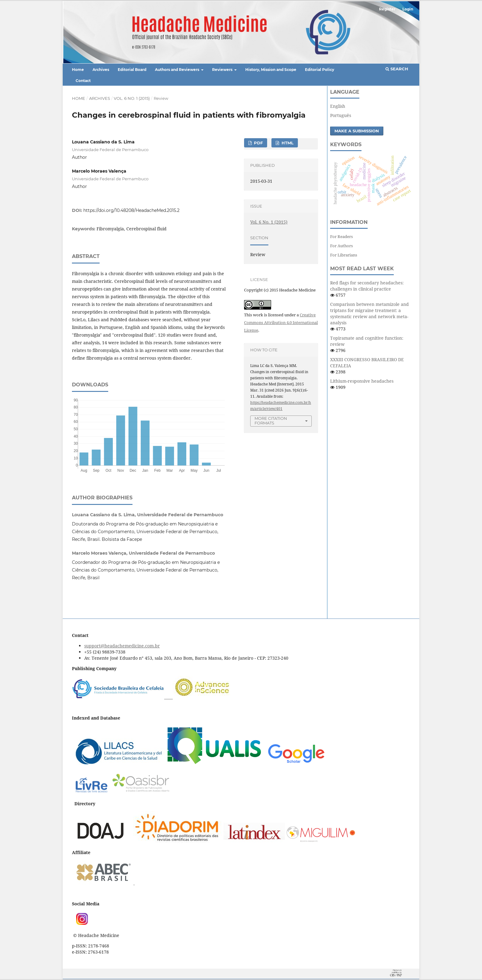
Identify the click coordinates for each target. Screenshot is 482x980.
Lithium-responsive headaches (362, 381)
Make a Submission (357, 131)
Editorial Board (132, 70)
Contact (83, 81)
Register (387, 9)
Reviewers (223, 70)
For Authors (342, 246)
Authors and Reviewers (178, 70)
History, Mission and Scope (271, 70)
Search (397, 69)
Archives (101, 70)
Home (78, 70)
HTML (287, 143)
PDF (258, 143)
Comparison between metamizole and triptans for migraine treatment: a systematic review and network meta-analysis (369, 313)
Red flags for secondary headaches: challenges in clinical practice (367, 286)
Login (408, 9)
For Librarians (344, 255)
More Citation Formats (271, 421)
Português (341, 115)
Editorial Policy (320, 70)
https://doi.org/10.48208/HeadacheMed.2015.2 (131, 210)
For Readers (342, 236)
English (338, 106)
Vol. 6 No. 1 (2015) (132, 98)
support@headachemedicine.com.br (122, 646)
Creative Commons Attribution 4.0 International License (281, 322)
